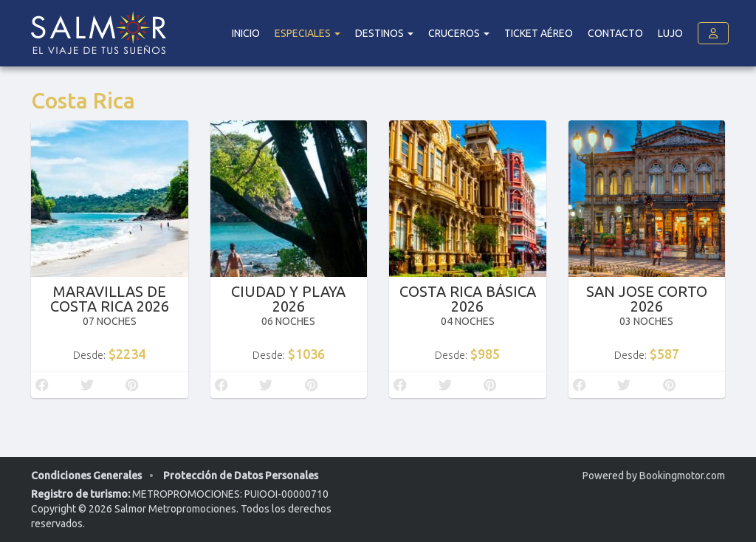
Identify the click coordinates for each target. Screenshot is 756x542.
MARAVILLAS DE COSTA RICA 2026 (110, 299)
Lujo (670, 33)
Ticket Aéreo (539, 33)
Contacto (615, 33)
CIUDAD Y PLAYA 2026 (288, 299)
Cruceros (459, 33)
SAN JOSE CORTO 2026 (647, 299)
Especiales (307, 33)
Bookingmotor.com (682, 476)
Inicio (246, 33)
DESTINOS (384, 33)
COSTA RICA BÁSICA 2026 (468, 299)
